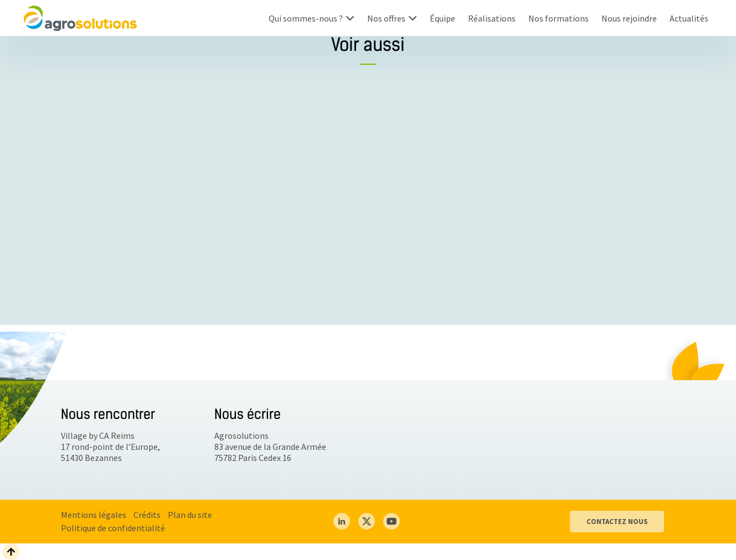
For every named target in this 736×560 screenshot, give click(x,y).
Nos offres (386, 18)
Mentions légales (94, 515)
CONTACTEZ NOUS (617, 521)
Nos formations (559, 18)
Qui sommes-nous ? (306, 18)
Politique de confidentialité (113, 528)
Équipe (442, 18)
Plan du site (190, 515)
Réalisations (492, 18)
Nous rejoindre (629, 18)
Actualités (689, 18)
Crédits (147, 515)
